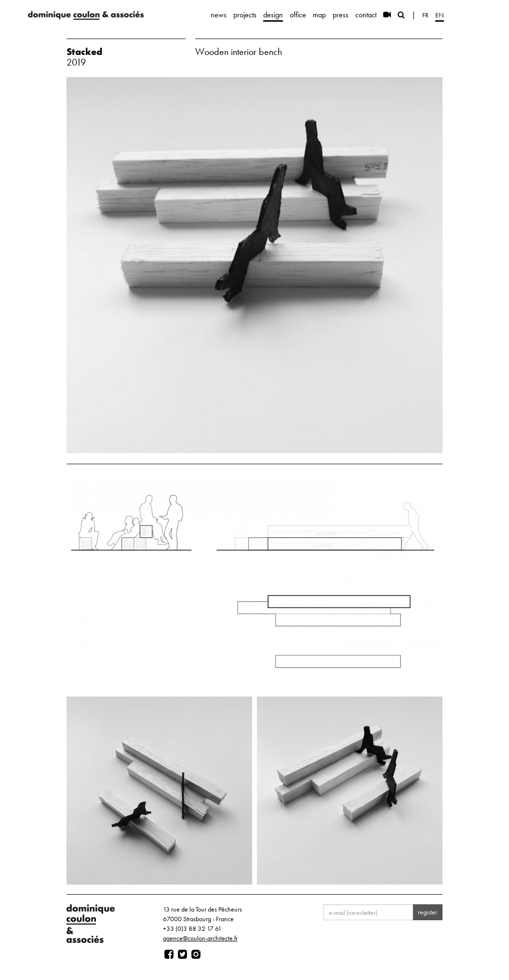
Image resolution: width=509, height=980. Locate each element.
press (341, 15)
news (219, 15)
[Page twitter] (182, 954)
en (440, 15)
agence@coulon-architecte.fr (200, 938)
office (298, 15)
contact (366, 15)
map (319, 15)
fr (425, 15)
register (428, 912)
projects (245, 15)
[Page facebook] (169, 954)
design (273, 15)
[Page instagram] (196, 954)
